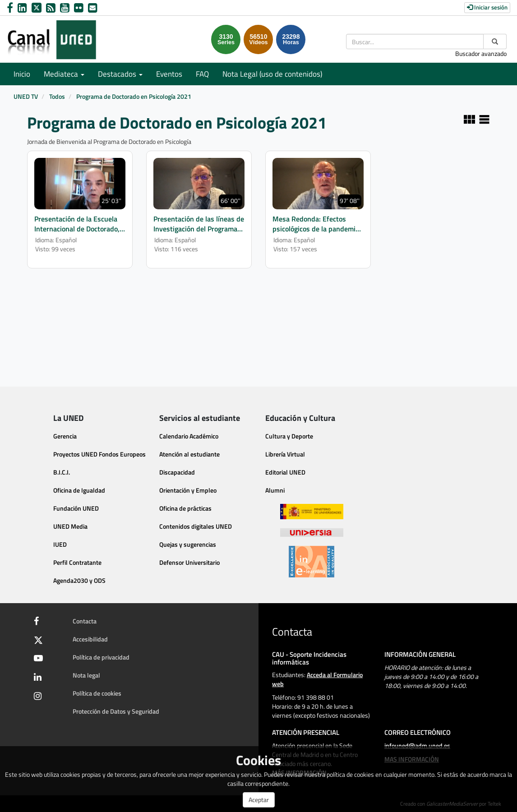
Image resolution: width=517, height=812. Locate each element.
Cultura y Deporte (289, 436)
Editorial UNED (285, 472)
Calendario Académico (189, 436)
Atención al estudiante (189, 454)
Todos (57, 96)
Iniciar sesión (487, 7)
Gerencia (65, 436)
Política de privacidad (101, 657)
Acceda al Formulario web (317, 679)
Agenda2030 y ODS (79, 580)
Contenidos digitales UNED (196, 526)
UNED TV (26, 96)
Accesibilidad (90, 639)
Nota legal (86, 675)
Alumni (275, 490)
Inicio (22, 74)
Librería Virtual (285, 454)
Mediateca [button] (64, 74)
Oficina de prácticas (185, 508)
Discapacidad (177, 472)
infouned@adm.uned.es (417, 745)
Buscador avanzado (481, 53)
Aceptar (259, 800)
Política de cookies (97, 693)
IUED (60, 544)
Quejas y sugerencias (188, 544)
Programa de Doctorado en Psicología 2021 (134, 96)
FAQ (202, 74)
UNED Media (70, 526)
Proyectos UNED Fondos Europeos (99, 454)
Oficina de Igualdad (79, 490)
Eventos (169, 74)
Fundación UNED (76, 508)
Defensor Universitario (189, 562)
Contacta (85, 621)
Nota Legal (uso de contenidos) (272, 74)
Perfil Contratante (77, 562)
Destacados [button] (120, 74)
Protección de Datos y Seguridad (116, 711)
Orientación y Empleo (188, 490)
